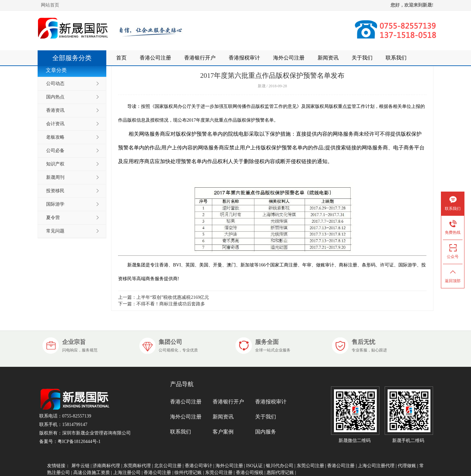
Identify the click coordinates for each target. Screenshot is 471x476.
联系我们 (396, 58)
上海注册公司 (127, 473)
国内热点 (55, 97)
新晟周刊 (55, 177)
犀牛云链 (80, 466)
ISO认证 (254, 466)
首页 (121, 58)
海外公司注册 (289, 58)
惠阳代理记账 (280, 473)
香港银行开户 (200, 58)
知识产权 (55, 164)
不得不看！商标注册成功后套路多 (171, 304)
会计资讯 (55, 124)
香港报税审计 (244, 58)
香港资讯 (55, 110)
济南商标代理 (106, 466)
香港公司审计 (199, 466)
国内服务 (266, 432)
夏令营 (53, 218)
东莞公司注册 (310, 466)
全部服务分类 (75, 58)
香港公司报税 (250, 473)
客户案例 (223, 432)
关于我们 (362, 58)
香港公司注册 (155, 58)
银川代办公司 (280, 466)
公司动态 (55, 84)
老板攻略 (55, 137)
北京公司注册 (168, 466)
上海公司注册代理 (376, 466)
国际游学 (55, 204)
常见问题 (55, 231)
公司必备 (55, 151)
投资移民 (55, 191)
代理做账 (407, 466)
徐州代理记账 (188, 473)
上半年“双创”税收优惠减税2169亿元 (173, 297)
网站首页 (50, 5)
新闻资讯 (328, 58)
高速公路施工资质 (92, 473)
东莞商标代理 (137, 466)
